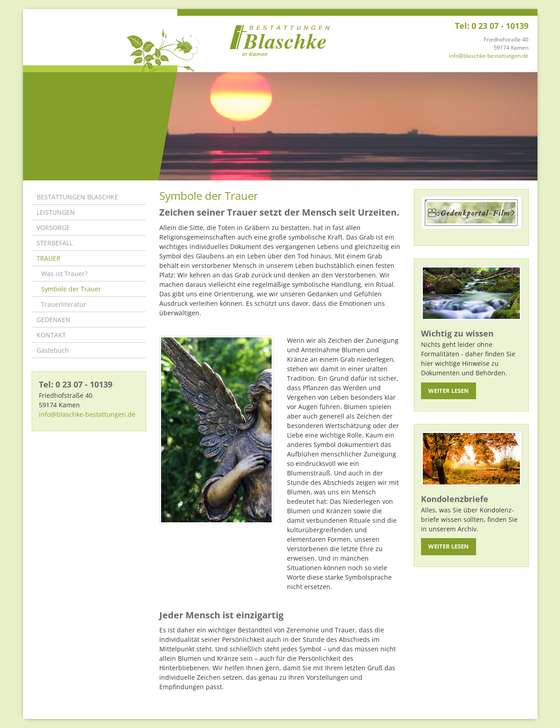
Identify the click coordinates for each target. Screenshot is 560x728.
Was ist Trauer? (64, 274)
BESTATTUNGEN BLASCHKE (77, 197)
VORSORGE (53, 228)
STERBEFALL (55, 243)
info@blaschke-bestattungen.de (489, 56)
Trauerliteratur (64, 304)
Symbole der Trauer (71, 289)
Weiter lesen (449, 391)
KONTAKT (51, 335)
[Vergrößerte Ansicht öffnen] (216, 430)
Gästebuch (53, 350)
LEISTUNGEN (56, 212)
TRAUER (49, 258)
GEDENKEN (53, 320)
